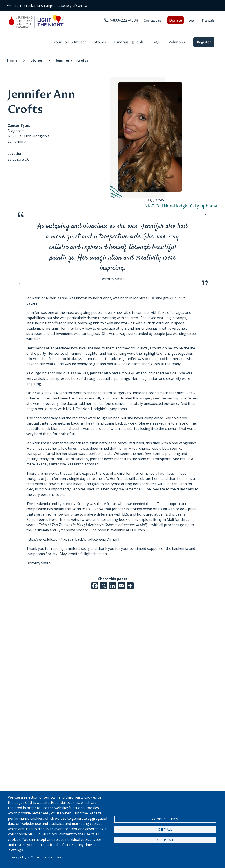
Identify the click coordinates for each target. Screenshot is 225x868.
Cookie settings (165, 819)
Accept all (165, 840)
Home (12, 60)
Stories (100, 43)
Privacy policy (17, 857)
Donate (176, 20)
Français (208, 21)
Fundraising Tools (129, 43)
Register (204, 42)
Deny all (165, 829)
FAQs (156, 43)
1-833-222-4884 (124, 20)
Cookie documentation (47, 857)
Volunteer (177, 43)
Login (192, 21)
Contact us (153, 20)
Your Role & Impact (70, 43)
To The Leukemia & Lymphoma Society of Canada (51, 6)
